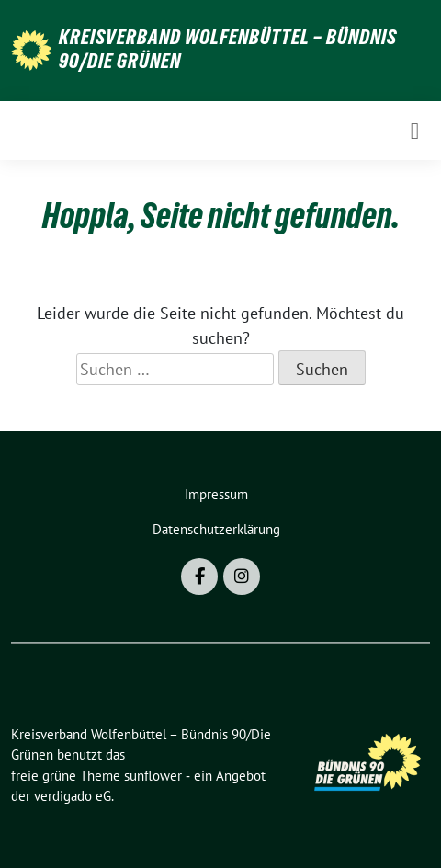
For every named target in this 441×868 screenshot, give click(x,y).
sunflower (153, 776)
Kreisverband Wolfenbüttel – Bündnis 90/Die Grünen (228, 49)
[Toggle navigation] (415, 131)
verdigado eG (73, 796)
